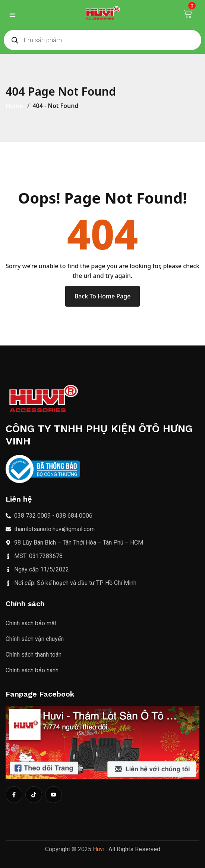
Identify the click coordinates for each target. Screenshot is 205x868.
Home (16, 106)
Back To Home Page (103, 296)
